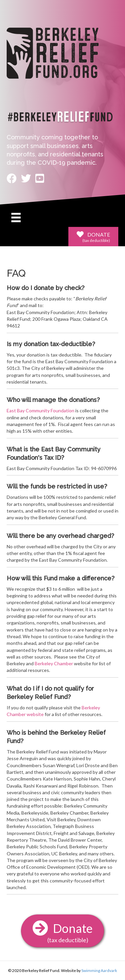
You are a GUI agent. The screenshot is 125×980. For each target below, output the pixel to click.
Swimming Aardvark (99, 970)
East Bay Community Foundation (40, 410)
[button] (93, 237)
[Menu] (16, 217)
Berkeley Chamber (54, 663)
